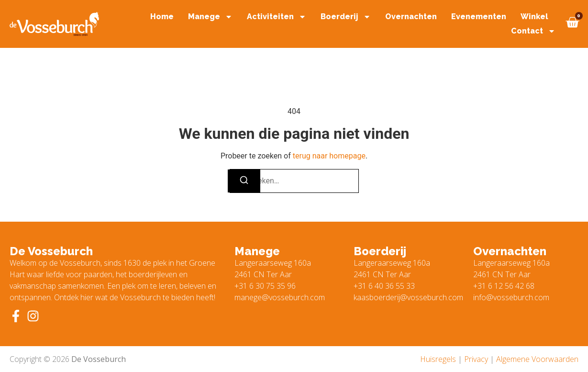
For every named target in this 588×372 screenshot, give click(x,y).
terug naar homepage (329, 156)
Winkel (534, 17)
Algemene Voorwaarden (537, 359)
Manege (210, 17)
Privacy (476, 359)
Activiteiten (277, 17)
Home (162, 17)
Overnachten (411, 17)
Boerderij (346, 17)
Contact (533, 31)
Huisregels (438, 359)
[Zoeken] (244, 181)
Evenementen (479, 17)
